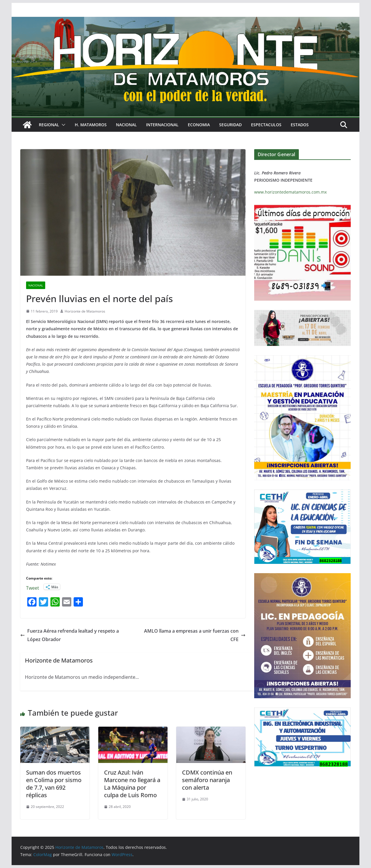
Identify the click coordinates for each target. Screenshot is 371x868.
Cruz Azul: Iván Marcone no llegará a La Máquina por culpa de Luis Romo (132, 784)
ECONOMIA (199, 125)
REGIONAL (49, 125)
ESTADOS (300, 125)
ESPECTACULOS (266, 125)
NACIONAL (126, 125)
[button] (62, 125)
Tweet (33, 587)
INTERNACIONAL (162, 125)
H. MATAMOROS (91, 125)
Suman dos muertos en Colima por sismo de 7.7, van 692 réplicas (54, 784)
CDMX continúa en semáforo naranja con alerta (207, 780)
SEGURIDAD (230, 125)
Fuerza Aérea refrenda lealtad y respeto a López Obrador (70, 635)
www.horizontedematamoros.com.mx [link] (290, 192)
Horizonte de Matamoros (85, 311)
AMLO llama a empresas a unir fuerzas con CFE (195, 635)
